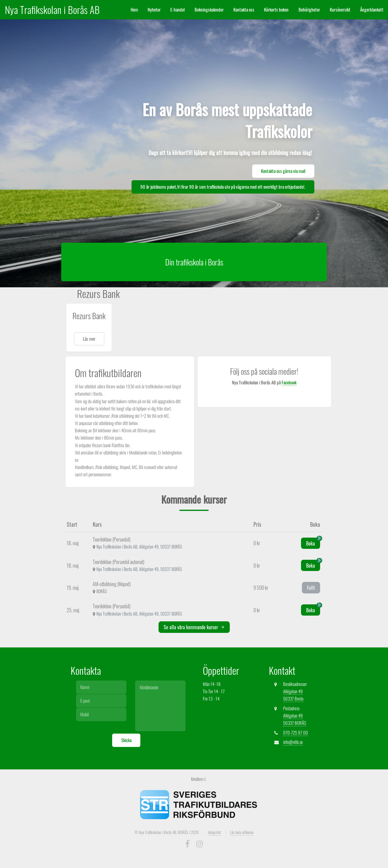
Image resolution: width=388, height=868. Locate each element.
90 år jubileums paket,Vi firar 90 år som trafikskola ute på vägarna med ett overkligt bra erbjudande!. (223, 187)
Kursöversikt (340, 10)
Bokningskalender (209, 10)
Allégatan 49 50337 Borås (293, 695)
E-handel (177, 10)
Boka (313, 542)
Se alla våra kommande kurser (194, 627)
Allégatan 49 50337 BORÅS (295, 719)
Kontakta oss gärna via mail (283, 171)
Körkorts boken (276, 10)
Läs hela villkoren (242, 832)
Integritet (214, 832)
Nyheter (154, 10)
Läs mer (89, 339)
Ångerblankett (372, 10)
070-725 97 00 (296, 733)
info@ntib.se (293, 742)
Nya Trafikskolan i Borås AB (244, 397)
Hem (134, 10)
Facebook (289, 382)
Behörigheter (309, 10)
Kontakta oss (244, 10)
